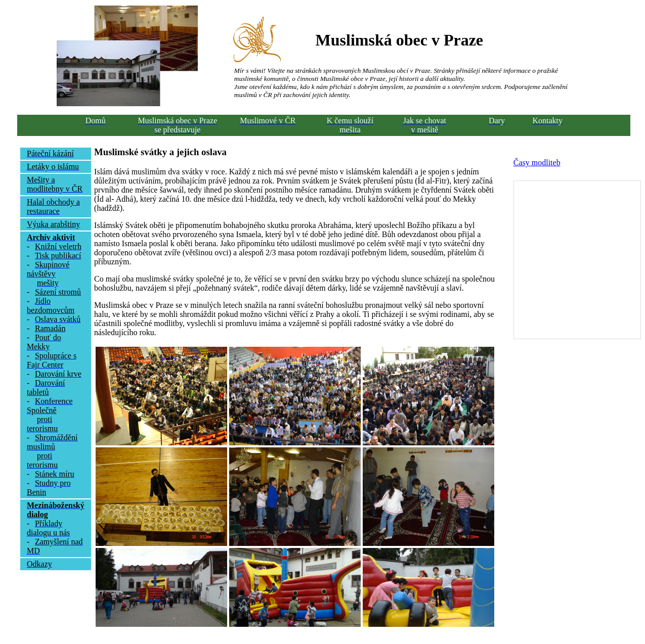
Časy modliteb (537, 163)
